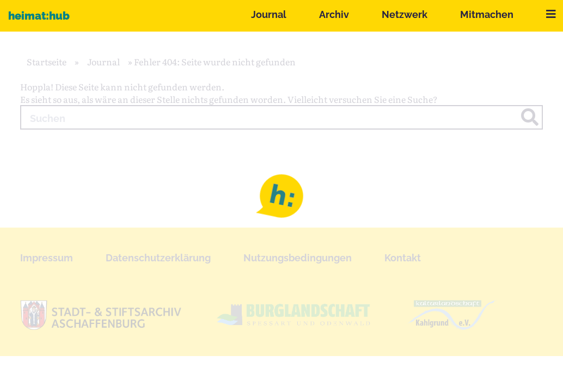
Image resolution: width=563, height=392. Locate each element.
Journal (269, 14)
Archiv (334, 14)
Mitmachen (487, 14)
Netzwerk (405, 14)
